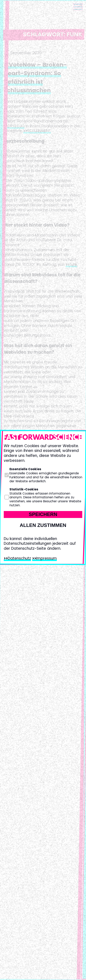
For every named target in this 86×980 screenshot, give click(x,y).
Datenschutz (19, 558)
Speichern (43, 514)
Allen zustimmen (43, 525)
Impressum (46, 558)
